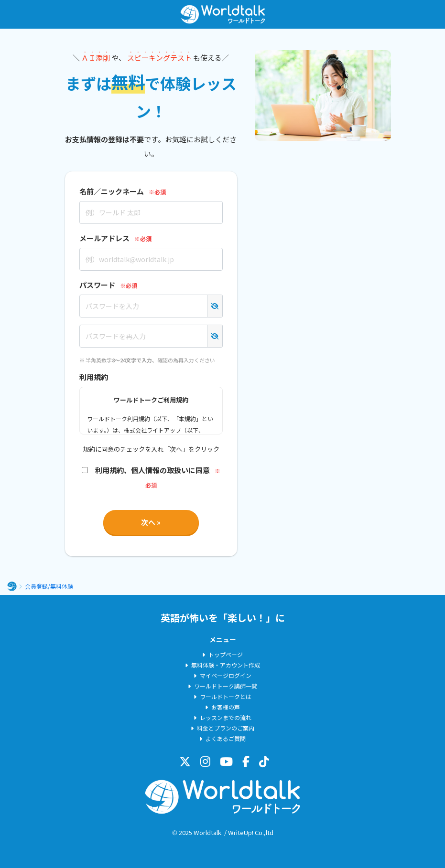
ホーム (12, 586)
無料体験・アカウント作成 (226, 665)
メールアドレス (104, 238)
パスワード (97, 285)
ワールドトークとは (226, 696)
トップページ (226, 654)
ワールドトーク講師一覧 (226, 686)
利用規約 (94, 377)
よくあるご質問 (226, 738)
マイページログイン (226, 675)
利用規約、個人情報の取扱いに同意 (146, 470)
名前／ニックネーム (112, 191)
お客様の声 (226, 707)
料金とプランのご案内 (226, 728)
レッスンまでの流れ (226, 717)
